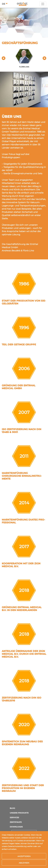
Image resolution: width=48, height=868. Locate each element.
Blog (12, 808)
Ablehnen (24, 863)
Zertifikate (16, 822)
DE (4, 4)
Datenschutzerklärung (17, 846)
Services (14, 817)
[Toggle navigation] (43, 4)
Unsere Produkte (19, 813)
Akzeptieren (24, 856)
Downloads (16, 827)
